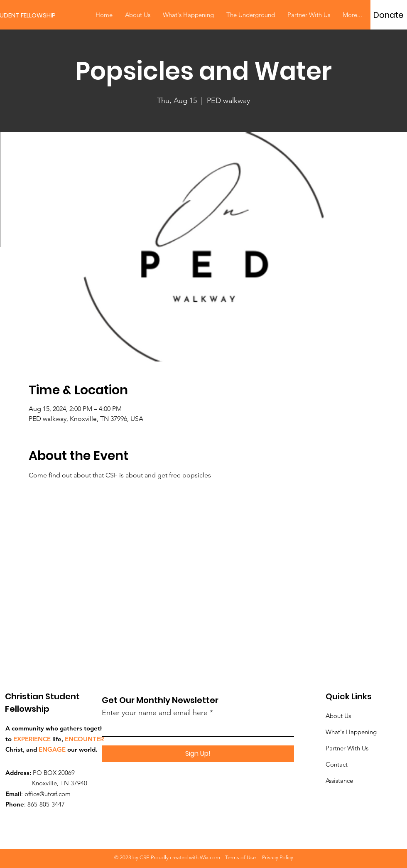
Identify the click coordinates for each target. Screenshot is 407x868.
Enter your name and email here (155, 713)
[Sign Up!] (198, 754)
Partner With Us (347, 748)
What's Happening (351, 732)
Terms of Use (240, 857)
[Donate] (389, 15)
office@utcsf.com (48, 794)
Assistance (339, 781)
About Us (338, 716)
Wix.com (210, 857)
